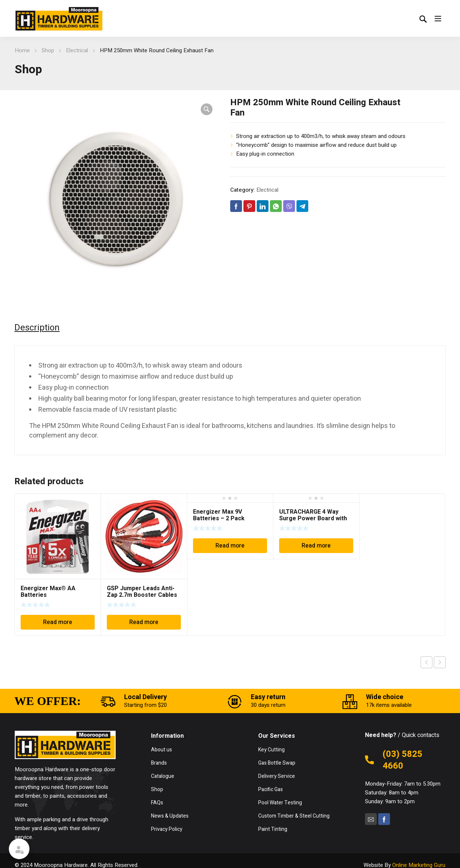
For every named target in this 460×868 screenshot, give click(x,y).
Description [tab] (37, 328)
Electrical (77, 50)
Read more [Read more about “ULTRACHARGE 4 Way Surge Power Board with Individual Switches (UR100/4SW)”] (316, 546)
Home (22, 50)
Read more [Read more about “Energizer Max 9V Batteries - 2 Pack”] (230, 546)
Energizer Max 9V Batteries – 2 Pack (219, 515)
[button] (207, 109)
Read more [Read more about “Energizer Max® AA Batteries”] (58, 622)
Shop (48, 50)
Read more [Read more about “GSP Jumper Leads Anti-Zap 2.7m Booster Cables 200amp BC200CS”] (144, 622)
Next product (440, 662)
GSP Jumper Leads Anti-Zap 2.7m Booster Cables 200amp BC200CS (142, 595)
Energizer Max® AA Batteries (48, 592)
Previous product (426, 662)
